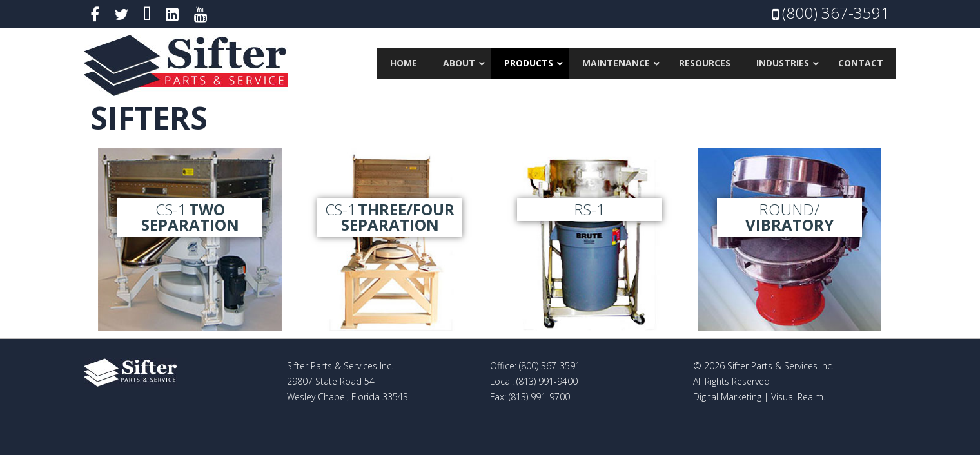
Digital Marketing (727, 397)
